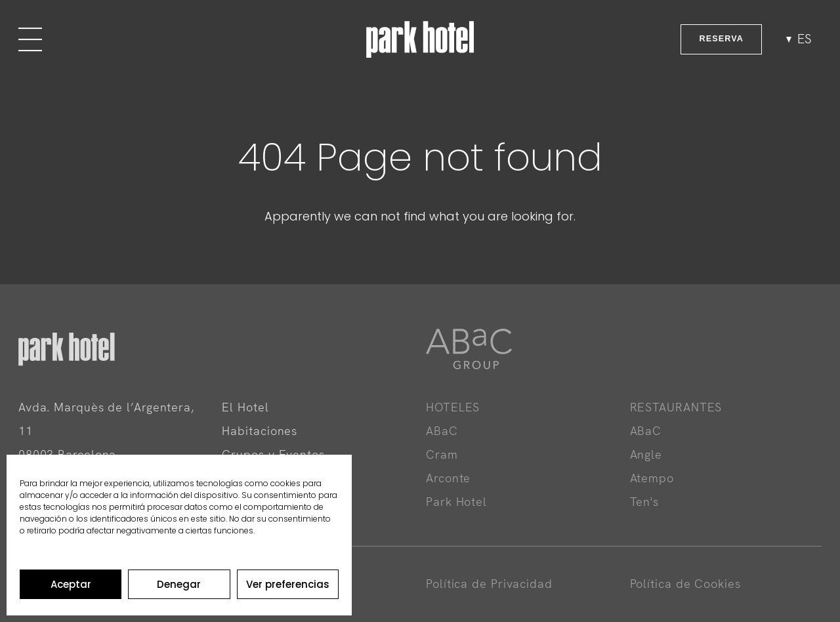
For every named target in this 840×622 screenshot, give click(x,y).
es (805, 39)
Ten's (645, 502)
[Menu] (30, 39)
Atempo (652, 478)
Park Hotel (456, 502)
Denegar (179, 584)
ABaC (442, 431)
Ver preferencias (288, 584)
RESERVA (721, 39)
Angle (646, 454)
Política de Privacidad (489, 584)
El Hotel (245, 407)
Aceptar (71, 584)
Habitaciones (260, 431)
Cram (442, 454)
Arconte (448, 478)
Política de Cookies (685, 584)
